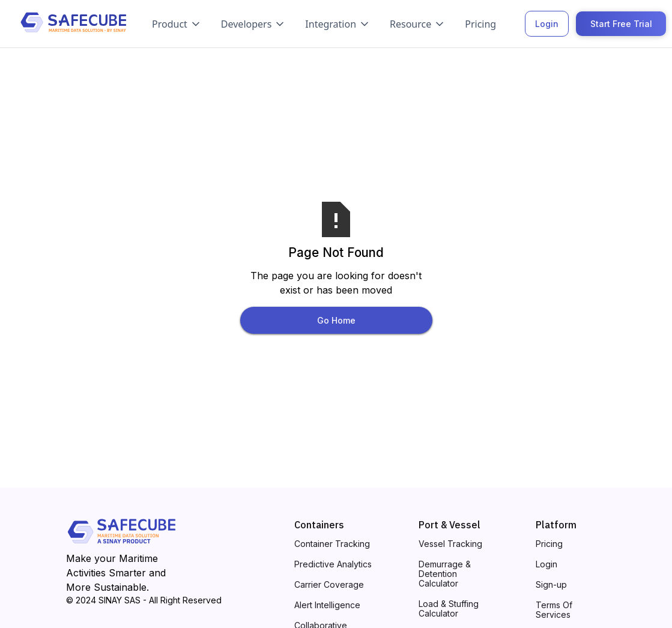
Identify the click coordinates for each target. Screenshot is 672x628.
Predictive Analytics (333, 564)
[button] (177, 24)
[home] (74, 24)
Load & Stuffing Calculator (449, 609)
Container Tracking (332, 544)
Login (547, 24)
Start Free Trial (621, 24)
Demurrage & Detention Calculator (445, 574)
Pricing (480, 24)
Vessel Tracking (450, 544)
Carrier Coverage (329, 585)
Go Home (336, 320)
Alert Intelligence (327, 605)
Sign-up (551, 585)
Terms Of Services (554, 610)
